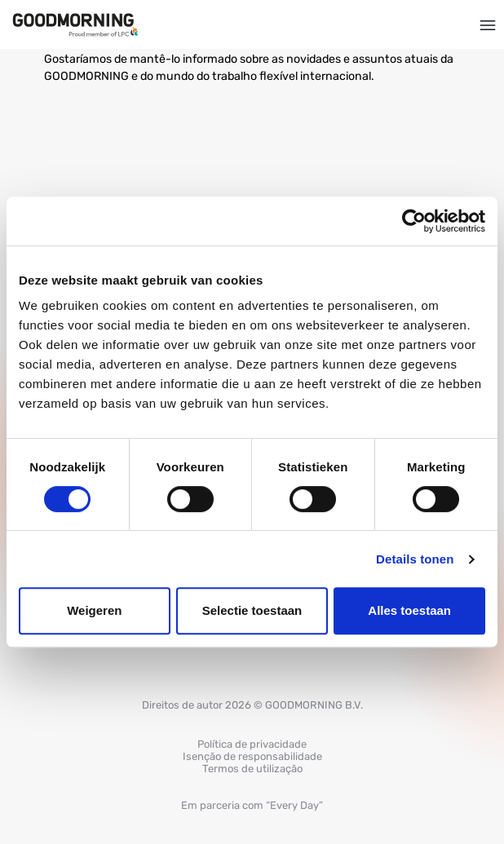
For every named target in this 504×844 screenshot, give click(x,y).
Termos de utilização (252, 769)
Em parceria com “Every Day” (252, 805)
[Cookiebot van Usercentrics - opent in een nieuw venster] (414, 221)
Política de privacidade (252, 744)
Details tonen (415, 559)
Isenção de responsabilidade (252, 756)
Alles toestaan (409, 610)
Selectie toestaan (252, 610)
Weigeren (94, 610)
